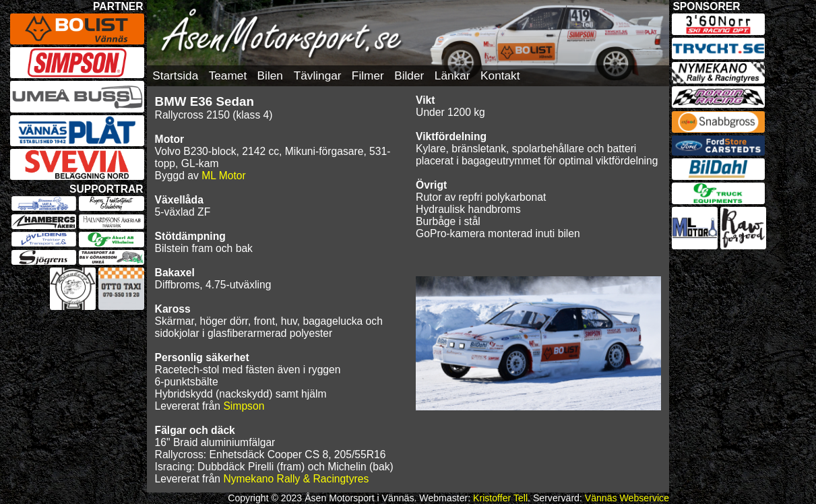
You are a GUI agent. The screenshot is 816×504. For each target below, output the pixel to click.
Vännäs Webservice (627, 498)
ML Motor (224, 176)
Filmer (368, 75)
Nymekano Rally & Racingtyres (296, 479)
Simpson (244, 406)
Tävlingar (318, 75)
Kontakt (500, 75)
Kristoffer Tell (500, 498)
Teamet (228, 75)
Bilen (270, 75)
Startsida (175, 75)
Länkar (452, 75)
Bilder (409, 75)
